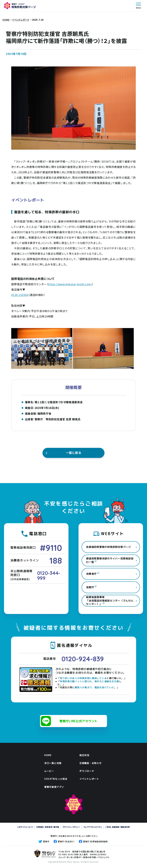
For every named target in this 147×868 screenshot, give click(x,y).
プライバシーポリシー (71, 827)
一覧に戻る (74, 453)
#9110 (51, 548)
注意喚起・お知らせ (90, 763)
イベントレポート (89, 779)
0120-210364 (20, 295)
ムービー (49, 771)
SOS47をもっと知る (56, 779)
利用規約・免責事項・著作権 (48, 827)
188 (56, 561)
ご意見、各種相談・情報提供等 (118, 827)
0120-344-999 (49, 576)
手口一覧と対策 (53, 763)
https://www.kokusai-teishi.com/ (70, 284)
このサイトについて (25, 827)
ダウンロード (87, 771)
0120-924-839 (83, 659)
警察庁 (44, 841)
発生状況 (84, 755)
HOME (48, 755)
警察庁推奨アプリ (54, 787)
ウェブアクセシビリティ (93, 827)
